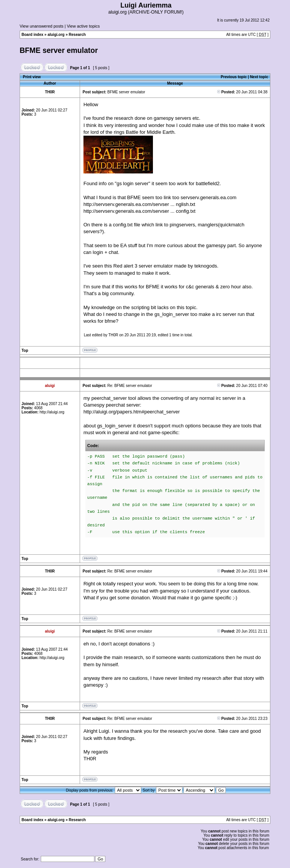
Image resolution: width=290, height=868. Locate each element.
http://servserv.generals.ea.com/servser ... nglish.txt (139, 204)
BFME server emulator (59, 50)
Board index (32, 35)
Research (77, 35)
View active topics (83, 26)
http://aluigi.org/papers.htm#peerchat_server (132, 412)
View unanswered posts (42, 26)
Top (25, 350)
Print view (32, 77)
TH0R (113, 335)
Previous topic (234, 77)
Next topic (259, 77)
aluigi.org (56, 35)
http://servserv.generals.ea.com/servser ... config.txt (140, 211)
